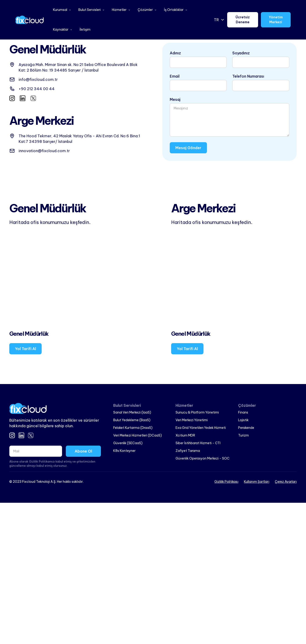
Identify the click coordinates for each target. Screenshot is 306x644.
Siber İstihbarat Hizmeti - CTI (198, 443)
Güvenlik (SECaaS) (128, 443)
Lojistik (243, 420)
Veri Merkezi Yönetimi (192, 420)
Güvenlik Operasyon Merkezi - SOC (203, 458)
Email (175, 76)
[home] (30, 20)
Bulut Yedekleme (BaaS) (132, 420)
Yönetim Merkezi (276, 20)
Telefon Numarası (248, 76)
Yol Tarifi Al (25, 349)
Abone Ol (83, 451)
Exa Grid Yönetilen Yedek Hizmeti (201, 428)
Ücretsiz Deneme (243, 20)
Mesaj (175, 99)
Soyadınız (241, 53)
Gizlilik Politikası (226, 482)
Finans (243, 412)
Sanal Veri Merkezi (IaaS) (132, 412)
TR (216, 20)
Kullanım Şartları (257, 482)
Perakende (246, 428)
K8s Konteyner (124, 451)
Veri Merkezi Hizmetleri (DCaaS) (138, 435)
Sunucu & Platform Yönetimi (197, 412)
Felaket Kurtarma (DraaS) (133, 428)
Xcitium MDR (185, 435)
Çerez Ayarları (286, 482)
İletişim (85, 30)
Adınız (175, 53)
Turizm (243, 435)
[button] (62, 10)
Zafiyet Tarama (188, 451)
